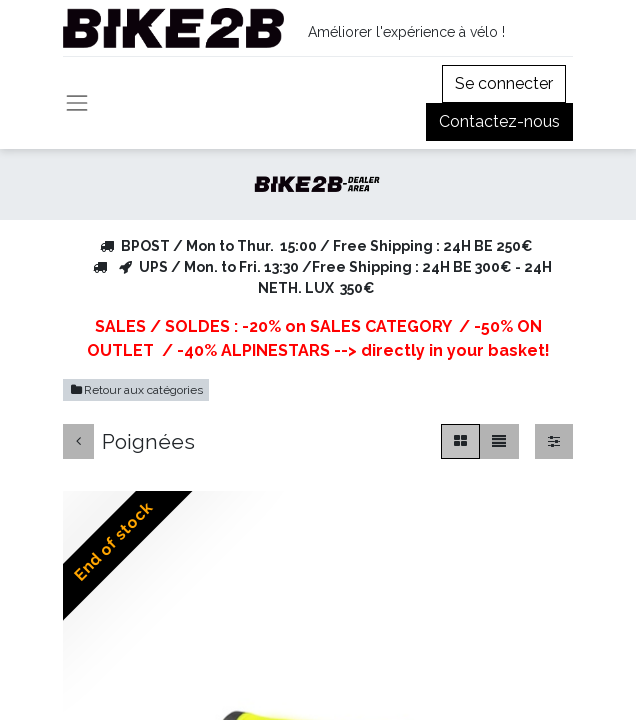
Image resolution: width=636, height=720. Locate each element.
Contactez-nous (499, 121)
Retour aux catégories (136, 390)
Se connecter (504, 83)
